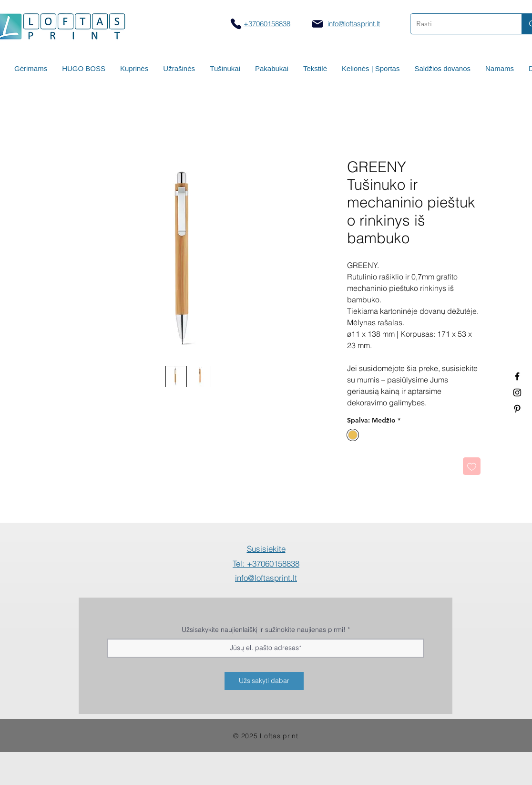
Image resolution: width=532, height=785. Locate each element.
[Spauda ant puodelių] (517, 392)
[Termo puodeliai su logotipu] (517, 376)
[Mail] (317, 24)
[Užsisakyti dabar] (264, 681)
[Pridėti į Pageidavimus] (472, 466)
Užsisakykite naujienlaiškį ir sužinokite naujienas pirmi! (264, 630)
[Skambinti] (236, 24)
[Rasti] (459, 24)
